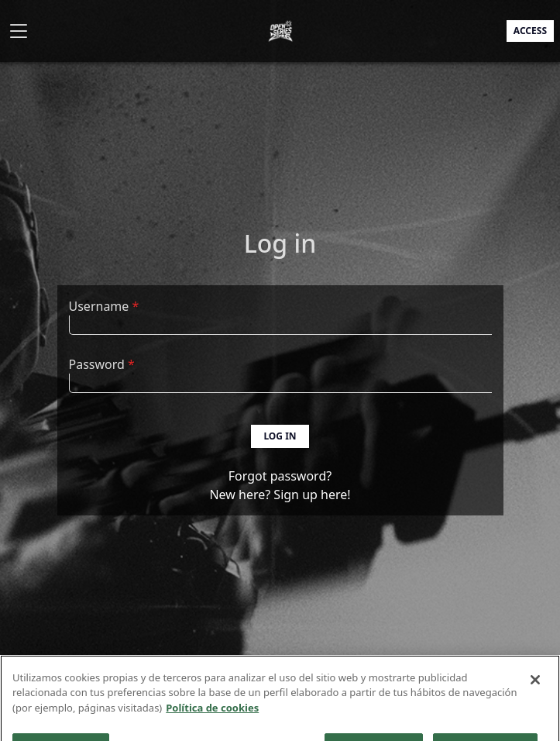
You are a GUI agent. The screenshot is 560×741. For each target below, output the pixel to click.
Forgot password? (280, 476)
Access (530, 31)
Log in (280, 436)
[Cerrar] (535, 688)
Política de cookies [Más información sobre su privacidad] (212, 716)
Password (97, 364)
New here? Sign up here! (280, 495)
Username (99, 306)
